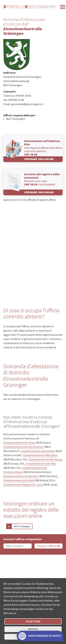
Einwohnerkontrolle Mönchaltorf (24, 447)
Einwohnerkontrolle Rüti (41, 464)
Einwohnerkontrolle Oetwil (38, 451)
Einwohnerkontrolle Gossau (46, 459)
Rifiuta (33, 629)
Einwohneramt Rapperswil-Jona (23, 485)
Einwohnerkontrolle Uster (19, 443)
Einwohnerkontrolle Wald (19, 480)
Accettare (33, 621)
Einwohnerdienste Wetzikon (40, 455)
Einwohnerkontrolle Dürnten (21, 476)
